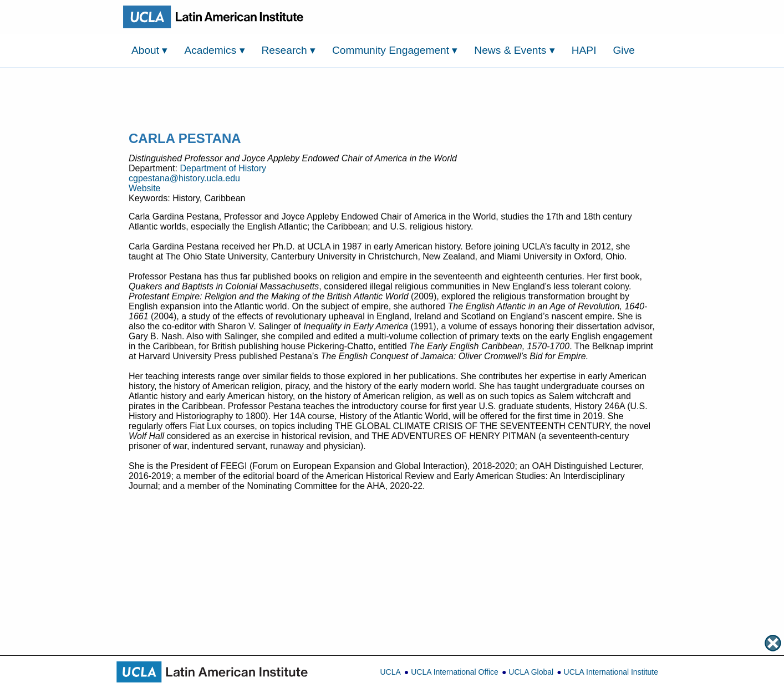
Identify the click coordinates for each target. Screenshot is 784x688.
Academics (214, 50)
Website (145, 188)
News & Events (514, 50)
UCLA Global (531, 672)
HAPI (584, 50)
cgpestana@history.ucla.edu (184, 178)
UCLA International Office (455, 672)
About (149, 50)
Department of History (223, 168)
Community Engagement (395, 50)
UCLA (390, 672)
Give (623, 50)
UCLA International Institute (611, 672)
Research (289, 50)
